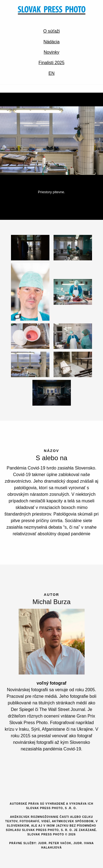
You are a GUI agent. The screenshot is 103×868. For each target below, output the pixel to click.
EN (51, 73)
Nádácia (51, 42)
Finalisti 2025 (51, 63)
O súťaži (51, 31)
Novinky (51, 52)
